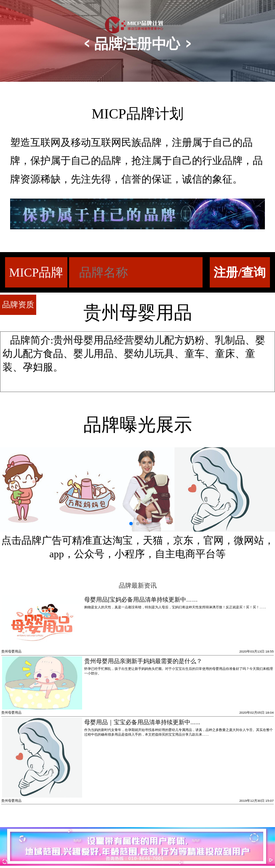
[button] (131, 524)
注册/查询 (240, 272)
